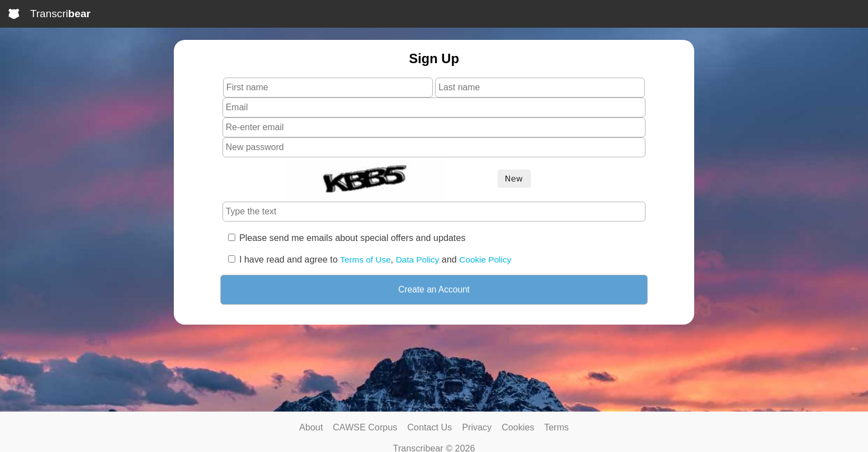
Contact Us (430, 427)
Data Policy (417, 260)
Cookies (518, 427)
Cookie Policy (485, 260)
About (311, 427)
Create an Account (434, 289)
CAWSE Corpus (365, 427)
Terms (556, 427)
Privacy (477, 427)
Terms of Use (366, 260)
